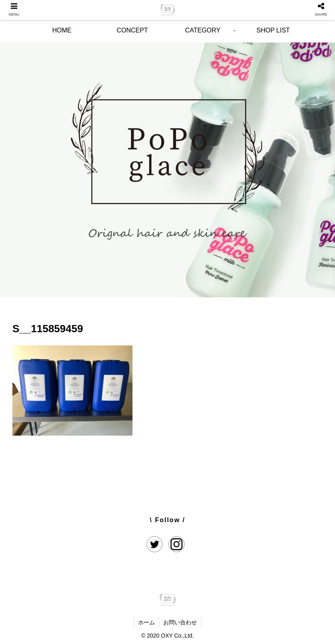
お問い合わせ (180, 622)
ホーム (146, 622)
